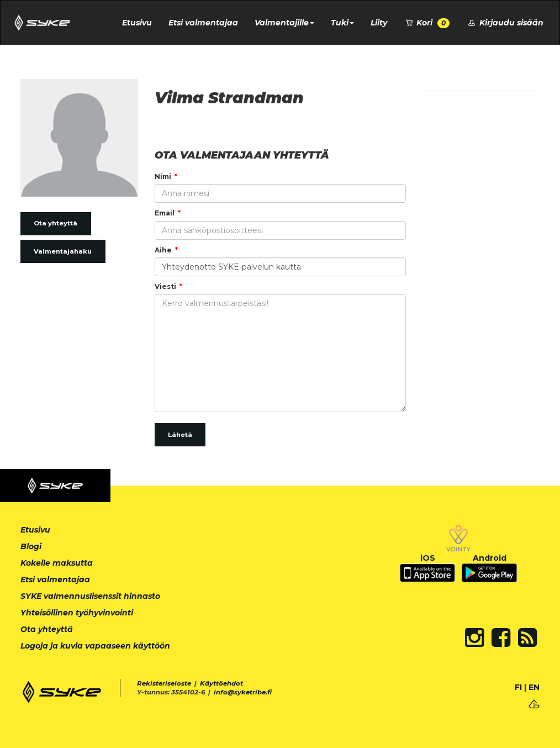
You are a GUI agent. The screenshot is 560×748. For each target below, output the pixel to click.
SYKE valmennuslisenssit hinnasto (90, 596)
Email (165, 213)
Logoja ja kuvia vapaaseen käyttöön (95, 646)
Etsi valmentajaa (203, 23)
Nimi (163, 177)
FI (518, 687)
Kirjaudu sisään (505, 23)
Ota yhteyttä (56, 223)
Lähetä (180, 435)
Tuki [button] (342, 23)
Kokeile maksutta (57, 563)
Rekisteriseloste (164, 683)
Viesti (165, 286)
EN (534, 687)
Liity (379, 23)
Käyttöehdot (221, 683)
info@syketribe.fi (243, 692)
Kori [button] (427, 23)
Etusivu (137, 23)
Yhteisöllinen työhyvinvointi (77, 613)
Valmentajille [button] (284, 23)
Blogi (31, 546)
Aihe (163, 250)
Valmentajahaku (63, 251)
